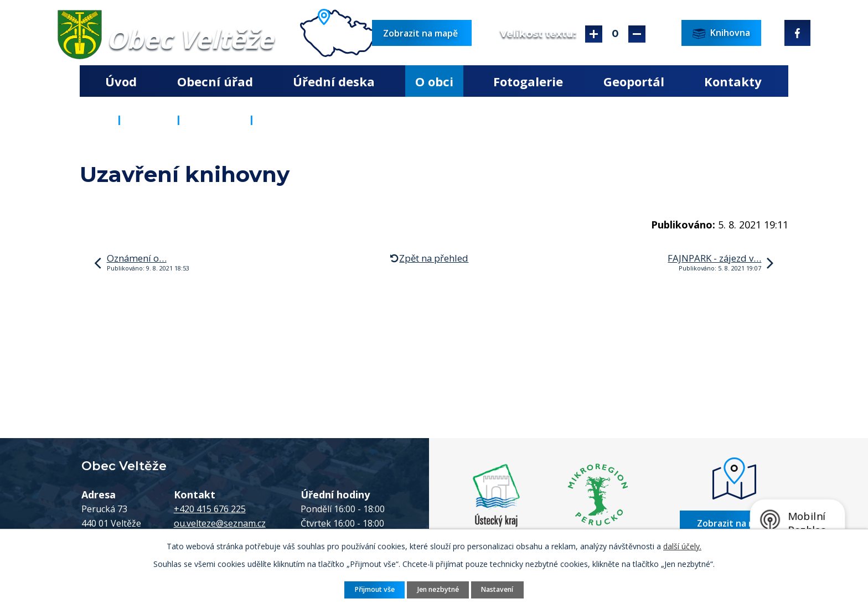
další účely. (682, 546)
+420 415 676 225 (210, 509)
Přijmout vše (375, 589)
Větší (594, 34)
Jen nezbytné (438, 589)
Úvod (121, 81)
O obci (434, 81)
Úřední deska (334, 81)
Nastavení (497, 589)
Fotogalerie (528, 81)
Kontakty (733, 81)
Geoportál (634, 81)
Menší (637, 34)
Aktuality (215, 119)
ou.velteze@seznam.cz (220, 523)
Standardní (615, 34)
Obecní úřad (215, 81)
